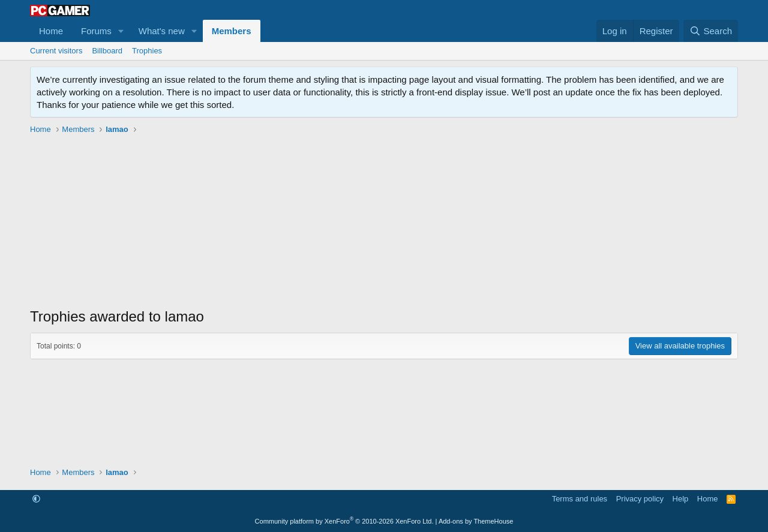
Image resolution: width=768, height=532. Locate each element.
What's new (162, 31)
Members (232, 31)
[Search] (711, 31)
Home (51, 31)
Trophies (147, 51)
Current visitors (56, 51)
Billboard (107, 51)
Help (681, 499)
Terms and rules (580, 499)
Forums (96, 31)
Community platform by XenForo (344, 521)
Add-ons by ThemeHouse (476, 521)
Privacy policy (640, 499)
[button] (121, 31)
